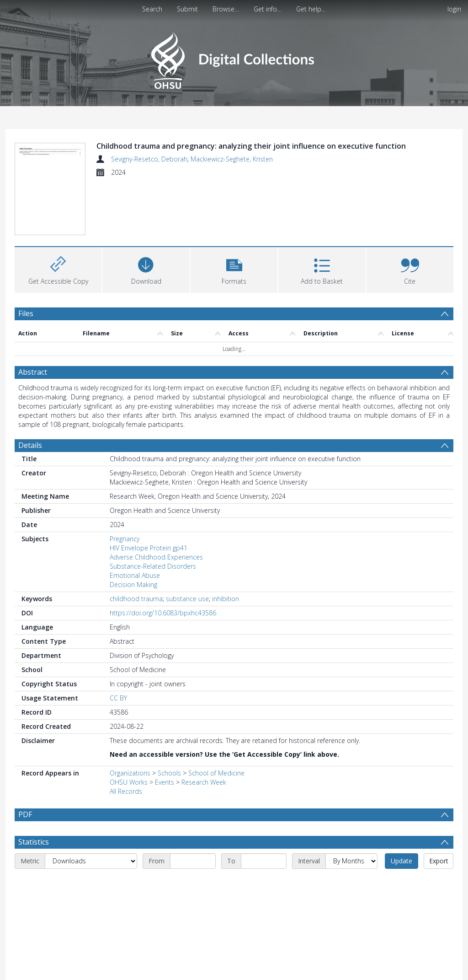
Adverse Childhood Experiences (156, 502)
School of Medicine (216, 718)
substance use (187, 544)
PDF (25, 759)
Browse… (226, 9)
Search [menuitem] (152, 9)
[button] (234, 213)
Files (26, 258)
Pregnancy (125, 484)
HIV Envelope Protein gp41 (149, 493)
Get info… (268, 9)
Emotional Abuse (135, 520)
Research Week (204, 727)
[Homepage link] (234, 58)
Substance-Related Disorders (153, 511)
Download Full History (416, 972)
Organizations (130, 718)
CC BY (118, 643)
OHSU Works (129, 727)
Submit (187, 9)
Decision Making (133, 530)
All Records (126, 736)
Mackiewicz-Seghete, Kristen (232, 159)
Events (165, 727)
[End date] (264, 806)
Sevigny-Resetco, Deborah (149, 159)
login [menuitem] (454, 9)
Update (402, 806)
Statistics (34, 787)
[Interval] (351, 806)
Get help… (311, 9)
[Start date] (193, 806)
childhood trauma (136, 544)
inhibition (226, 544)
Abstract (33, 317)
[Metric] (91, 806)
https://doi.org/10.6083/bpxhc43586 (163, 558)
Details (30, 390)
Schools (169, 718)
